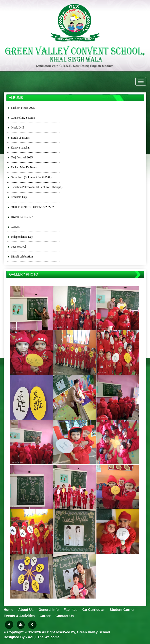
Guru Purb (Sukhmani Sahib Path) (31, 177)
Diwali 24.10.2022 (22, 217)
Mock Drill (18, 128)
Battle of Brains (20, 138)
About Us (26, 610)
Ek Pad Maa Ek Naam (24, 167)
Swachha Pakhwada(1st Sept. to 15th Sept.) (37, 187)
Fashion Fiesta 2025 (23, 108)
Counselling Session (23, 118)
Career (45, 616)
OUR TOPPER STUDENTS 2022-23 (33, 207)
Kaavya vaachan (21, 148)
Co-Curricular (94, 610)
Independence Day (22, 237)
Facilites (71, 610)
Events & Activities (19, 616)
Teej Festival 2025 (22, 157)
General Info (49, 610)
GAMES (16, 227)
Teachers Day (19, 197)
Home (9, 610)
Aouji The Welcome (44, 637)
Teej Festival (18, 247)
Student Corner (122, 610)
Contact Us (65, 616)
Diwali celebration (22, 257)
